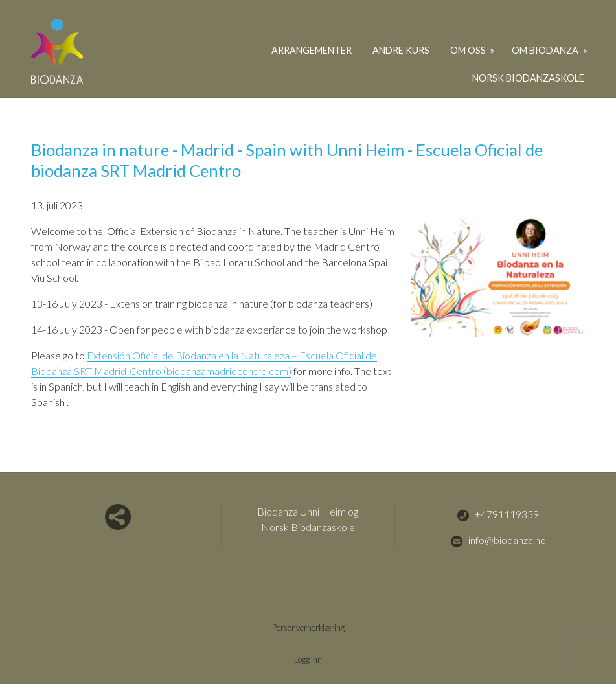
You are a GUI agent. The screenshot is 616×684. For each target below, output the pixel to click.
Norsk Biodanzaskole (528, 78)
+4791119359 (498, 515)
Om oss (469, 50)
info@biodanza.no (498, 541)
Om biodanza (546, 50)
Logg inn (308, 659)
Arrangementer (312, 50)
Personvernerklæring (308, 628)
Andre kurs (401, 50)
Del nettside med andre (118, 517)
